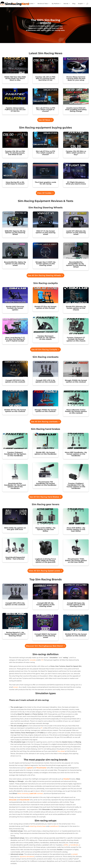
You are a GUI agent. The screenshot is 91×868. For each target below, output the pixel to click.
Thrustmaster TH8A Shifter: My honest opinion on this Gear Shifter (76, 561)
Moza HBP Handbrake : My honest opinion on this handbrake (76, 454)
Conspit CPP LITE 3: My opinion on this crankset (45, 381)
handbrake (74, 845)
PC (42, 660)
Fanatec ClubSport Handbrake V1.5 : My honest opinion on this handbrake (76, 486)
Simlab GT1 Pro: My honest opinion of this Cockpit (45, 307)
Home (14, 4)
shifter (66, 845)
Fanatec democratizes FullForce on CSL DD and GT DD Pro (15, 110)
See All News (44, 120)
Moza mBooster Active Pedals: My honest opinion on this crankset (76, 411)
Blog (74, 4)
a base (44, 826)
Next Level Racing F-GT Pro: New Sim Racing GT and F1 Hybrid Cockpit (15, 339)
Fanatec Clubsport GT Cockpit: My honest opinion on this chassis (76, 339)
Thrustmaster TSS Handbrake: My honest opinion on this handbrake (45, 483)
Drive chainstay (23, 793)
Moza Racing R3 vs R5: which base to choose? (15, 183)
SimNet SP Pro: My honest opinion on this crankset (15, 411)
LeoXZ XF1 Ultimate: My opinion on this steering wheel (76, 233)
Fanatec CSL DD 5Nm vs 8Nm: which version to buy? (76, 153)
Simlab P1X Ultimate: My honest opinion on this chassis (76, 308)
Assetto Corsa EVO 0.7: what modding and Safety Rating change (76, 110)
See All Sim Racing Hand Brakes (44, 497)
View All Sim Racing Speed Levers (44, 571)
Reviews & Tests (43, 4)
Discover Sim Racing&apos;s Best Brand (44, 646)
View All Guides (44, 193)
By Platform (56, 4)
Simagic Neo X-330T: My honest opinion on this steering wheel (45, 264)
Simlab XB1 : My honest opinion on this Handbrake (45, 453)
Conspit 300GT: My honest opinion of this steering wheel (45, 636)
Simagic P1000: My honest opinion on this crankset (45, 411)
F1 (42, 728)
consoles (33, 660)
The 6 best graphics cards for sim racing (45, 183)
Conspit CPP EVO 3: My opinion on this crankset (15, 381)
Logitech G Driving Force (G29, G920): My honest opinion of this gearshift (45, 561)
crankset (36, 793)
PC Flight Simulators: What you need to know (76, 183)
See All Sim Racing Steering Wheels (44, 275)
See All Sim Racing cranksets (44, 422)
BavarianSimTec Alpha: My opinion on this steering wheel (15, 264)
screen (16, 687)
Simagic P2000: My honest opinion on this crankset (76, 381)
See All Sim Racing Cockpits (44, 350)
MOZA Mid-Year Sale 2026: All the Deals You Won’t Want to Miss (15, 78)
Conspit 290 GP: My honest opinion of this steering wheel (45, 605)
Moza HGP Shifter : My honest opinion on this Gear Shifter (76, 529)
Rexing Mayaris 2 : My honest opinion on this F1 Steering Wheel (15, 634)
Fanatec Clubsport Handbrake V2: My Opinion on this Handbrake (15, 454)
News (20, 4)
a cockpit (74, 854)
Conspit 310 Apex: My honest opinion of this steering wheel (76, 605)
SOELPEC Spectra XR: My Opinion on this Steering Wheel (15, 233)
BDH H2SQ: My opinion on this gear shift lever (15, 529)
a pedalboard (54, 826)
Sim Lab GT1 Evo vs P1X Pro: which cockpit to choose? (45, 110)
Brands (66, 4)
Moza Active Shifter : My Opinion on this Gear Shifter (45, 529)
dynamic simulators (27, 857)
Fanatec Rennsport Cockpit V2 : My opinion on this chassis (45, 338)
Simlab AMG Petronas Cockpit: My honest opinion (15, 308)
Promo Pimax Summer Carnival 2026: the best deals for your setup (76, 78)
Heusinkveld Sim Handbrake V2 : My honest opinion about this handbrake (15, 486)
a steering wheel (35, 826)
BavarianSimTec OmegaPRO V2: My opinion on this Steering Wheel (76, 265)
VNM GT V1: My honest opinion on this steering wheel (45, 233)
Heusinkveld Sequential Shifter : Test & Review (15, 558)
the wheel (61, 751)
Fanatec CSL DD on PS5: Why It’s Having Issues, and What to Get (45, 78)
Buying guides (29, 4)
